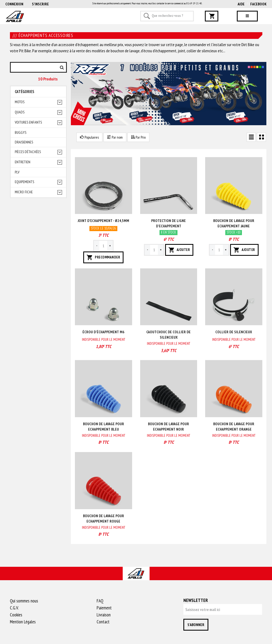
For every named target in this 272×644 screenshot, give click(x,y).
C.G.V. (14, 608)
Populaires (89, 137)
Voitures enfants (28, 122)
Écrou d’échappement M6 (103, 332)
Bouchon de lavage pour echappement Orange (234, 427)
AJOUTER (179, 250)
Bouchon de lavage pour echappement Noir (168, 427)
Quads (20, 112)
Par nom (115, 137)
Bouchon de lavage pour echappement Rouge (104, 519)
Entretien (23, 162)
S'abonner (196, 625)
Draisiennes (24, 142)
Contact (103, 622)
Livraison (104, 615)
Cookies (16, 615)
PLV (17, 172)
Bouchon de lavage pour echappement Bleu (104, 427)
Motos (20, 102)
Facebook (258, 4)
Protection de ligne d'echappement (168, 223)
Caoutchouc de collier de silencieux (168, 335)
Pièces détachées (28, 152)
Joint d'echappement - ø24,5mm (103, 221)
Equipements (24, 182)
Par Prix (138, 137)
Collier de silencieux (234, 332)
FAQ (100, 601)
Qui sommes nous (24, 601)
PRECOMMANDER (103, 257)
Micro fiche (24, 192)
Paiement (104, 608)
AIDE (241, 4)
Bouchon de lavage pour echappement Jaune (234, 223)
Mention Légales (23, 622)
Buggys (21, 133)
